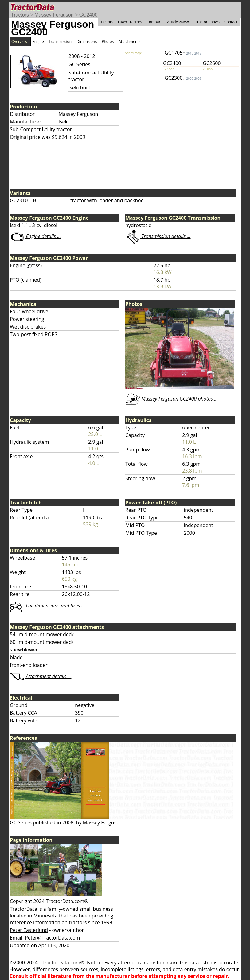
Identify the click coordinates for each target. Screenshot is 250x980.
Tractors (20, 15)
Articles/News (179, 22)
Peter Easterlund (29, 930)
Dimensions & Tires (33, 550)
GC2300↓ (183, 78)
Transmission (60, 42)
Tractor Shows (207, 22)
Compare (154, 22)
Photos (108, 42)
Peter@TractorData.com (52, 938)
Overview (19, 42)
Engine (38, 42)
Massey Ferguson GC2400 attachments (57, 627)
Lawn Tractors (130, 22)
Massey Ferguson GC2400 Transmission (173, 218)
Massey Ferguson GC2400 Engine (49, 218)
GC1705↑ (183, 53)
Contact (231, 22)
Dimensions (87, 42)
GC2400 (88, 15)
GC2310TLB (23, 200)
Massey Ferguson (54, 15)
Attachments (129, 42)
